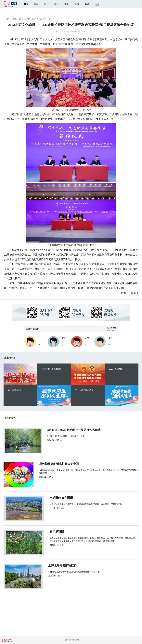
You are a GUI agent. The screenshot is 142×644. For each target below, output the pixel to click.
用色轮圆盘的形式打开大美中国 (65, 464)
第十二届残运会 (15, 390)
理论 (57, 4)
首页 (6, 19)
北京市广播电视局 (27, 19)
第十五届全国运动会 (84, 390)
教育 (87, 4)
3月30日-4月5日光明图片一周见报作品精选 (71, 430)
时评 (46, 4)
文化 (67, 4)
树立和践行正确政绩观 (51, 369)
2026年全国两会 (116, 369)
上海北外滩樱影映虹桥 (59, 566)
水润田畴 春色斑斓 (56, 498)
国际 (36, 4)
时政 (26, 4)
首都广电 (65, 32)
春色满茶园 (52, 532)
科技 (77, 4)
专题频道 (14, 19)
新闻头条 (41, 19)
